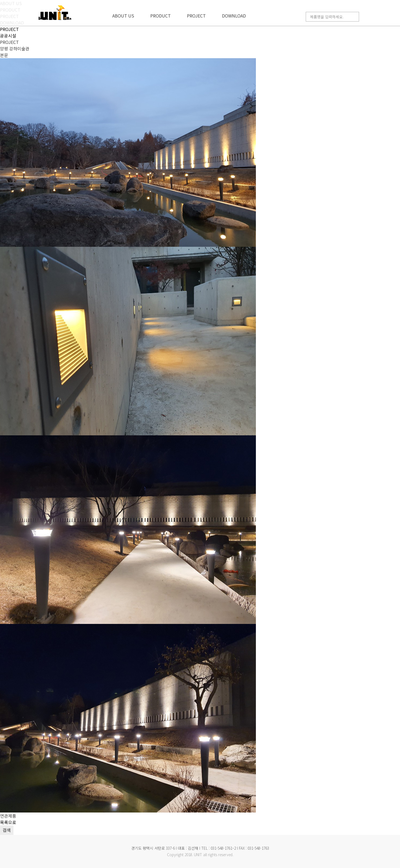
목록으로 (8, 822)
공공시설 (8, 36)
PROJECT (196, 16)
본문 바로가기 (0, 0)
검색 (7, 830)
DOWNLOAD (234, 16)
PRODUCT (161, 16)
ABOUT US (123, 16)
